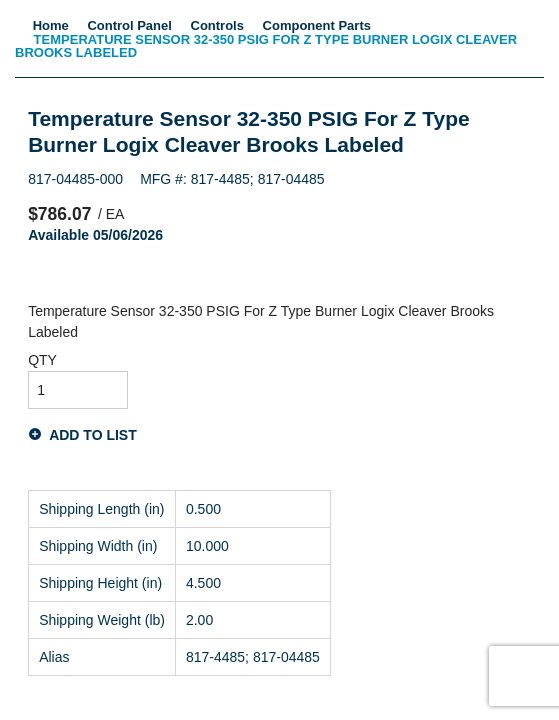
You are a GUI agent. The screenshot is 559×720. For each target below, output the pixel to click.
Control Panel (129, 25)
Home (51, 25)
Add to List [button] (93, 434)
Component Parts (317, 25)
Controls (217, 25)
